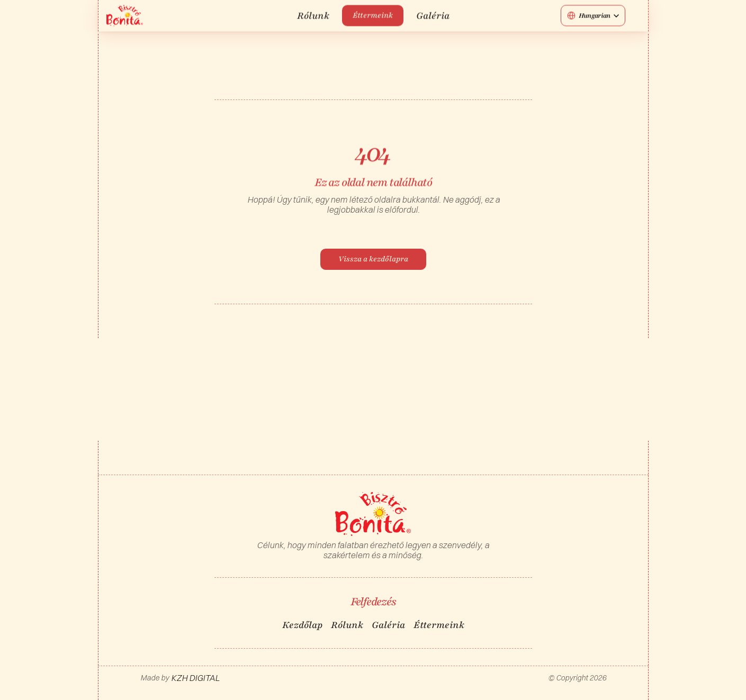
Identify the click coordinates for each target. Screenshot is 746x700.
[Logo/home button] (125, 15)
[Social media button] (635, 15)
